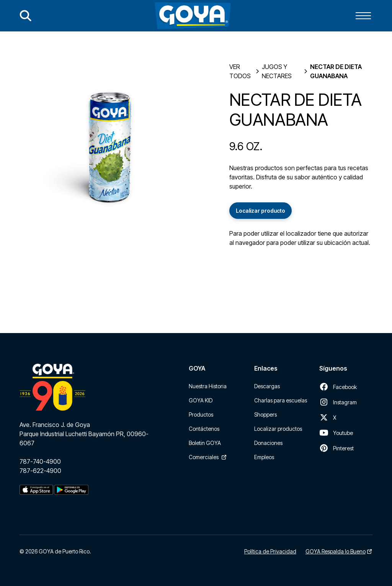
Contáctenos (204, 429)
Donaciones (268, 443)
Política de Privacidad (270, 551)
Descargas (267, 386)
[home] (193, 16)
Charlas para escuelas (281, 400)
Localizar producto (261, 211)
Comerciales (204, 457)
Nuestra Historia (208, 386)
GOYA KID (201, 400)
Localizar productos (278, 429)
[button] (363, 16)
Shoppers (265, 414)
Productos (201, 414)
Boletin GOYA (205, 443)
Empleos (264, 457)
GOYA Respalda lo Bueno (336, 551)
